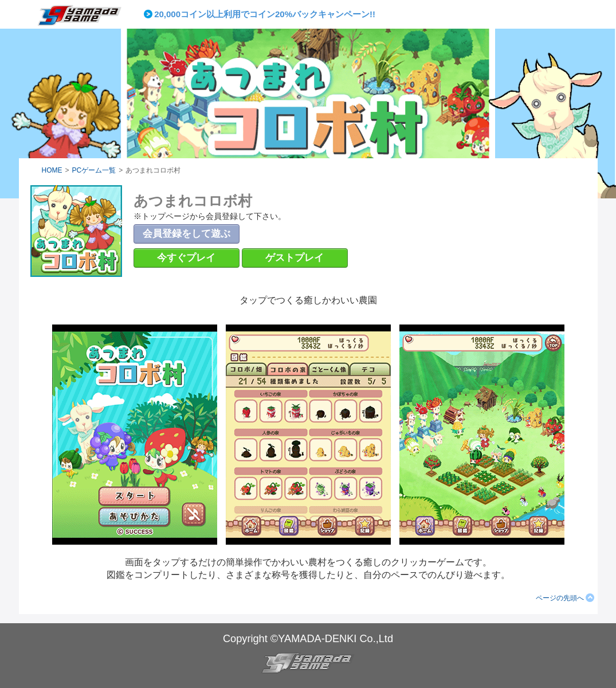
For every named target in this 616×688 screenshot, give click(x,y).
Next (429, 14)
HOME (52, 170)
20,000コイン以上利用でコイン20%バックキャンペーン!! (265, 14)
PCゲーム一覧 (94, 170)
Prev (150, 14)
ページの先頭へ (560, 598)
